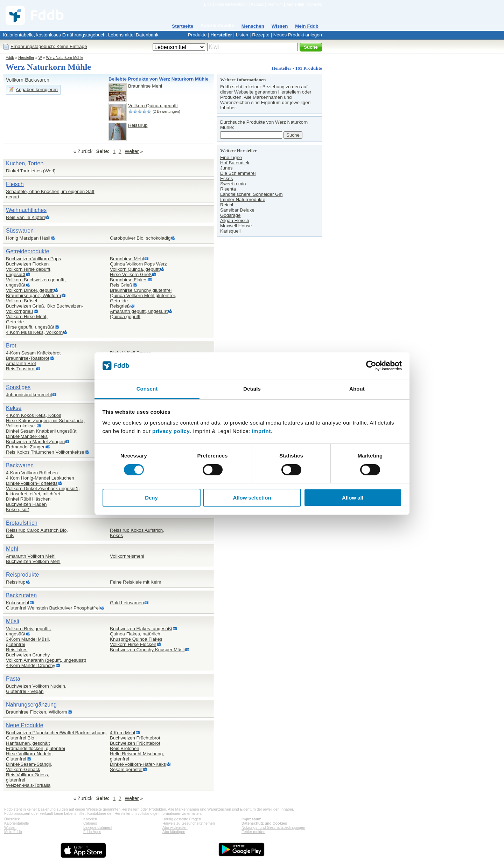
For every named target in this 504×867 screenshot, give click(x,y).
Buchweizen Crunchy (28, 655)
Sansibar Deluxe (237, 210)
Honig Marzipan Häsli (28, 238)
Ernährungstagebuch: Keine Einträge (49, 46)
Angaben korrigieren (37, 90)
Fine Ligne (231, 157)
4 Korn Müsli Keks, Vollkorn (34, 332)
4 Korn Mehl (122, 733)
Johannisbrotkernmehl (29, 395)
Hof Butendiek (235, 163)
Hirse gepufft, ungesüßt (30, 327)
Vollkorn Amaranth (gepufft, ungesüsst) (46, 660)
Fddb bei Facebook (231, 4)
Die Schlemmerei (238, 173)
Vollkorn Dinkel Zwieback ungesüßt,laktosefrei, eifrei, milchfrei (43, 491)
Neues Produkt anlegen (298, 35)
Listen (242, 35)
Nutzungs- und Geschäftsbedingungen (273, 827)
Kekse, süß (18, 510)
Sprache (315, 4)
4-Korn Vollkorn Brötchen (32, 473)
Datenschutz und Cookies (264, 823)
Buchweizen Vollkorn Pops (33, 259)
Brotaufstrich (22, 523)
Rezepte (261, 35)
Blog (208, 4)
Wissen (280, 26)
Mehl (12, 549)
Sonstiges (18, 387)
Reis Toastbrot (21, 369)
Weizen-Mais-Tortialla (28, 785)
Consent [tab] (147, 389)
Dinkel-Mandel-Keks (27, 436)
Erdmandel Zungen (26, 447)
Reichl (227, 205)
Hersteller (221, 35)
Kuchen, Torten (25, 163)
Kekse (14, 408)
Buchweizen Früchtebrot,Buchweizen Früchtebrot (136, 741)
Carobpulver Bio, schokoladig (140, 238)
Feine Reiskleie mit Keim (136, 582)
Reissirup (138, 125)
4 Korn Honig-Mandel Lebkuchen (40, 478)
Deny (151, 498)
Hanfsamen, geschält (28, 743)
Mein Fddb (307, 26)
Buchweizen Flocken (27, 264)
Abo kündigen (174, 832)
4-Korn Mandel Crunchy (31, 665)
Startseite (183, 26)
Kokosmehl (17, 603)
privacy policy (171, 431)
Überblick (12, 819)
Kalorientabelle (217, 25)
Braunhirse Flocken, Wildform (37, 712)
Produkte (197, 35)
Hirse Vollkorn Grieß (131, 274)
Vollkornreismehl (127, 556)
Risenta (228, 189)
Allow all (353, 498)
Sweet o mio (233, 184)
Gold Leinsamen (127, 603)
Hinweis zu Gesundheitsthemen (189, 823)
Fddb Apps (92, 832)
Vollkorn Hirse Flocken (133, 644)
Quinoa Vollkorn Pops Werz (138, 264)
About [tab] (357, 389)
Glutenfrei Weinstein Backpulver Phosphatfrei (53, 608)
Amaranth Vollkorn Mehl (31, 556)
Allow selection (252, 498)
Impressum (251, 819)
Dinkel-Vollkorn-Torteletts (32, 483)
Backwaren (20, 465)
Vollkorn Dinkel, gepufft (30, 290)
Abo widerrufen (175, 827)
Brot (11, 346)
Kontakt (257, 4)
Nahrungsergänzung (31, 705)
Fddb (10, 57)
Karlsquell (230, 231)
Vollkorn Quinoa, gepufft (153, 106)
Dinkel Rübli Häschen (28, 499)
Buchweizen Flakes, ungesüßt (141, 629)
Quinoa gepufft (125, 316)
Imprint (261, 431)
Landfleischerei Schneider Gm (251, 194)
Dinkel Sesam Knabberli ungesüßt (41, 431)
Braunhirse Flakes (129, 280)
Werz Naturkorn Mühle (65, 57)
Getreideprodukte (28, 251)
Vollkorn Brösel (22, 301)
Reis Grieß (121, 285)
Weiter (132, 151)
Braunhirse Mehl (145, 86)
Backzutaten (21, 595)
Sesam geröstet (126, 769)
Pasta (13, 679)
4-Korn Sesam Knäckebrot (33, 353)
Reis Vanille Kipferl (25, 217)
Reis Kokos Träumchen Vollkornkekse (45, 452)
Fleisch (15, 184)
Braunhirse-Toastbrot (28, 358)
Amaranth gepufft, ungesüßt (139, 311)
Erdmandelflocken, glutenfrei (36, 748)
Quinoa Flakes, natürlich (135, 634)
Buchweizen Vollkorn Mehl (33, 561)
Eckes (226, 178)
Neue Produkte (25, 725)
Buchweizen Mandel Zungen (35, 442)
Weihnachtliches (26, 210)
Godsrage (230, 215)
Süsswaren (20, 231)
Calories (90, 823)
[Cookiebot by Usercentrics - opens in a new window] (371, 366)
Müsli (12, 621)
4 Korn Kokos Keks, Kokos (34, 415)
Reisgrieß (120, 306)
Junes (226, 168)
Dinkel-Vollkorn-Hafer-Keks (138, 764)
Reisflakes (17, 650)
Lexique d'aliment (98, 827)
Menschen (253, 26)
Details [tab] (252, 389)
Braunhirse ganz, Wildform (33, 295)
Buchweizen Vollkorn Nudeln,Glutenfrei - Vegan (36, 689)
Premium (275, 4)
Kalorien (90, 819)
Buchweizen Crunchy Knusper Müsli (147, 650)
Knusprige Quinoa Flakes (136, 639)
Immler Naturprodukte (243, 199)
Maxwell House (236, 226)
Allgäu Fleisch (235, 221)
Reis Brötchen (125, 748)
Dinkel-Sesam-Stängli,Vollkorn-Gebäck (29, 767)
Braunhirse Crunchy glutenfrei (141, 290)
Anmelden (295, 4)
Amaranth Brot (21, 363)
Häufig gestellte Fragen (182, 819)
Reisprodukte (22, 575)
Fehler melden (253, 832)
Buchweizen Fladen (26, 504)
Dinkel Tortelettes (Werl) (31, 171)
